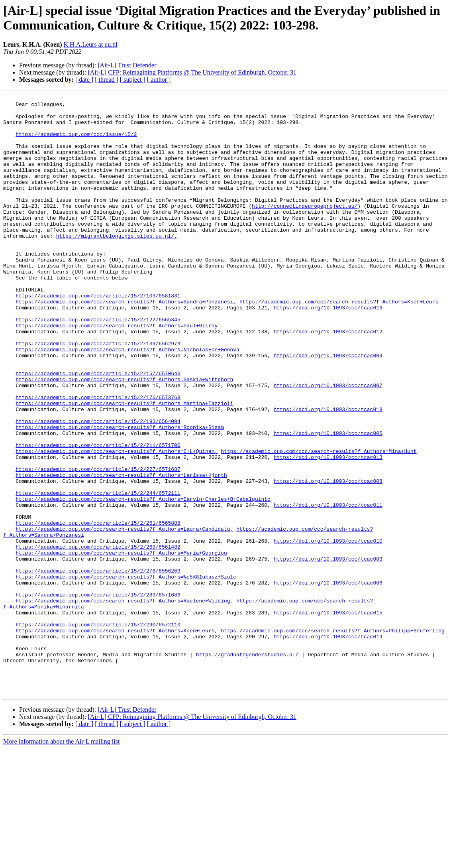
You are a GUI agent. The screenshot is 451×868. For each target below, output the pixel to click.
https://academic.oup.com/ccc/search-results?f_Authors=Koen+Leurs (339, 343)
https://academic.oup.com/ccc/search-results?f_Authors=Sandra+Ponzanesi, (126, 343)
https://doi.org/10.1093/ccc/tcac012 (328, 379)
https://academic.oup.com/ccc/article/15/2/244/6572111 (98, 573)
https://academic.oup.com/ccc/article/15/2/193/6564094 (98, 487)
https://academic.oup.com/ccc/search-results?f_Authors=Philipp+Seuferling (333, 738)
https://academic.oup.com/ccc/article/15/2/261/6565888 (98, 609)
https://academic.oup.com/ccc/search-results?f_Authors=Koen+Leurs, (117, 738)
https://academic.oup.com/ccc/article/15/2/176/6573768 (98, 458)
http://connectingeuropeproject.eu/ (305, 228)
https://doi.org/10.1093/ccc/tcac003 (328, 652)
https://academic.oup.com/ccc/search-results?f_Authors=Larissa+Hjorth (121, 551)
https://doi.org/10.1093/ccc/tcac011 (328, 587)
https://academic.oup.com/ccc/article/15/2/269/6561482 (98, 638)
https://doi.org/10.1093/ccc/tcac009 (328, 408)
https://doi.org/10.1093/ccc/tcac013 (328, 530)
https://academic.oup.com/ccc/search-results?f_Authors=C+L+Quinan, (117, 523)
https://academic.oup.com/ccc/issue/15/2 (76, 142)
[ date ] (84, 80)
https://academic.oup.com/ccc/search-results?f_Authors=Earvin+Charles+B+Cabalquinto (143, 580)
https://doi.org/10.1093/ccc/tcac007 (328, 444)
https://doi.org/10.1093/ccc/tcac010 (328, 630)
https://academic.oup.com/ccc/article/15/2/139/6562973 (98, 394)
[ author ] (159, 80)
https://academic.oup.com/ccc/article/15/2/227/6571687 (98, 544)
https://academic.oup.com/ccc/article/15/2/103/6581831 (98, 336)
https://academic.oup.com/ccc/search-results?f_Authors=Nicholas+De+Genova (127, 401)
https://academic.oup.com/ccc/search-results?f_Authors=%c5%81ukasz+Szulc (126, 673)
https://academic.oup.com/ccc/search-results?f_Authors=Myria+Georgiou (121, 645)
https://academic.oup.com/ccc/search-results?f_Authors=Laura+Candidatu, (124, 616)
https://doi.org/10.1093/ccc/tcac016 (328, 350)
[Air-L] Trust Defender (127, 65)
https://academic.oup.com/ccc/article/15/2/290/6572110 (98, 731)
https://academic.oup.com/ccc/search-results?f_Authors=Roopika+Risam (120, 494)
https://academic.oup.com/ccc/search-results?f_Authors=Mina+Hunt (319, 523)
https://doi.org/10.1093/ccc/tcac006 (328, 681)
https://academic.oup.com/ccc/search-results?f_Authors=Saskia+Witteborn (124, 437)
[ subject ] (133, 80)
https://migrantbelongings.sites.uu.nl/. (117, 264)
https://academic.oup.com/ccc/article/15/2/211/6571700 (98, 516)
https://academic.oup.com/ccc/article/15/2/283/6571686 (98, 695)
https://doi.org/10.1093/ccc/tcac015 (328, 716)
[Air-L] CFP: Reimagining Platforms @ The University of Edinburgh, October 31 (192, 72)
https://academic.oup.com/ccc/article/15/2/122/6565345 (98, 365)
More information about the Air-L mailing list (61, 861)
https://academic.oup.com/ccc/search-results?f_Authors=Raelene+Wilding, (124, 702)
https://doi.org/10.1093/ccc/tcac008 (328, 559)
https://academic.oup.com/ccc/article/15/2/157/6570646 (98, 429)
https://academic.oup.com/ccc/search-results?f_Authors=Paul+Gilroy (117, 372)
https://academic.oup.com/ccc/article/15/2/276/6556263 (98, 666)
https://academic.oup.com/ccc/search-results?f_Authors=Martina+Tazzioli (124, 465)
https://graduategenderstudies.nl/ (247, 767)
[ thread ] (107, 80)
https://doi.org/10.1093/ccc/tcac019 (328, 745)
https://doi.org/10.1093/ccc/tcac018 (328, 472)
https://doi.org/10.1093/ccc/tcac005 (328, 501)
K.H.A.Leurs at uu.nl (91, 44)
